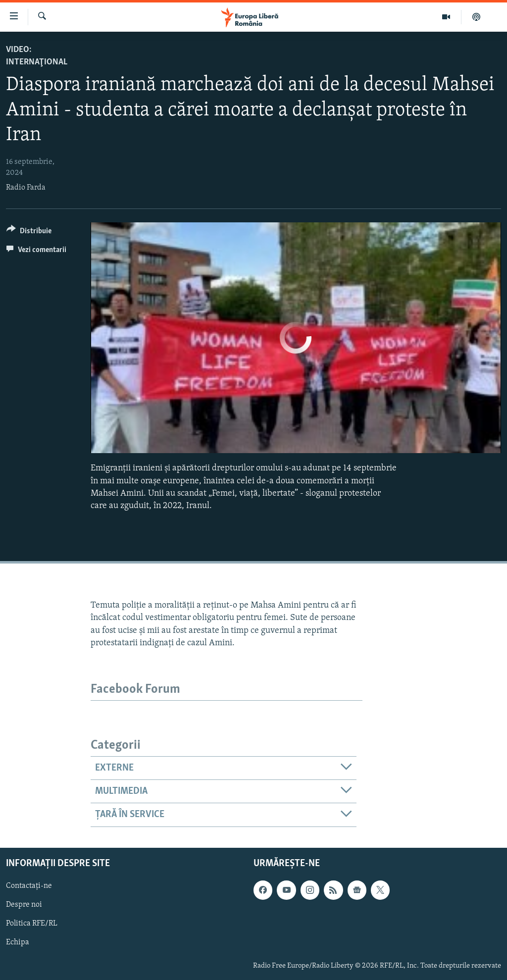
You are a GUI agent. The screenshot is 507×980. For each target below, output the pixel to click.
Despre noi (24, 905)
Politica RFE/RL (32, 924)
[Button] (29, 232)
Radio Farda (26, 188)
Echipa (18, 942)
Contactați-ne (29, 886)
